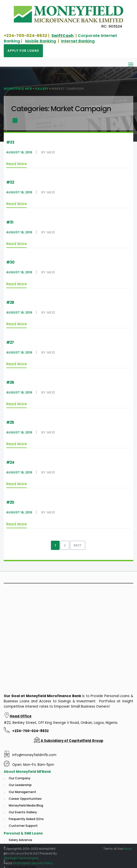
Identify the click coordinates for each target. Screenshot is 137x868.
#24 (10, 462)
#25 (10, 422)
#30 (10, 262)
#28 (10, 302)
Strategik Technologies (21, 858)
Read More (16, 164)
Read (128, 849)
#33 (10, 142)
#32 (10, 182)
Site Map (118, 820)
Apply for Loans (23, 51)
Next (78, 545)
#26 (10, 382)
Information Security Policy (33, 863)
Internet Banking (78, 41)
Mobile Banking (41, 41)
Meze (51, 152)
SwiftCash (63, 36)
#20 (10, 502)
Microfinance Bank (64, 810)
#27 (10, 342)
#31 (10, 222)
